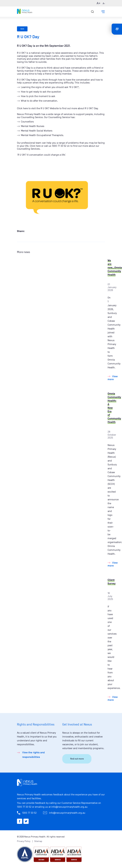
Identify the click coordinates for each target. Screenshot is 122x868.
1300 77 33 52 (24, 807)
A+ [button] (99, 3)
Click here (22, 108)
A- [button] (104, 3)
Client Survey (112, 582)
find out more (77, 759)
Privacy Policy (24, 841)
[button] (103, 12)
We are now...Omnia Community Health (115, 268)
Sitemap (38, 841)
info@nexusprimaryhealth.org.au (69, 807)
